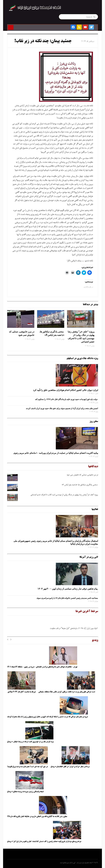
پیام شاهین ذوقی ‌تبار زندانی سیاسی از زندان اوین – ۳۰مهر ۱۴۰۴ (68, 589)
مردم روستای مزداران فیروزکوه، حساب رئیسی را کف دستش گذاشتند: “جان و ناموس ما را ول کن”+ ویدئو (44, 842)
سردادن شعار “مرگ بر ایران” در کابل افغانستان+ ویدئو (70, 767)
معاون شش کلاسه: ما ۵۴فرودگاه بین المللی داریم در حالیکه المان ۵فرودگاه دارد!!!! (37, 817)
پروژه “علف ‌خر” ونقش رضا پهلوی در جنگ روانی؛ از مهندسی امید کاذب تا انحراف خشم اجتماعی (81, 337)
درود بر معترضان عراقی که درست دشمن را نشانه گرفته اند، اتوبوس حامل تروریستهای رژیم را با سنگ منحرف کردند (48, 717)
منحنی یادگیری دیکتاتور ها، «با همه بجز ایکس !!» (52, 333)
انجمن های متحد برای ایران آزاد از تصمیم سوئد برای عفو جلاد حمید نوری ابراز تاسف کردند (62, 408)
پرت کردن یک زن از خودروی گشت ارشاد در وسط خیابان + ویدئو (30, 742)
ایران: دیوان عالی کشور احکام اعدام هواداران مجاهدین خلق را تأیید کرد (66, 390)
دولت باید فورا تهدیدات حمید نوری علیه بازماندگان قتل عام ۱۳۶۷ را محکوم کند (66, 399)
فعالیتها (95, 509)
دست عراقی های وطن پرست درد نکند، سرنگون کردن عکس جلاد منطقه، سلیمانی (67, 692)
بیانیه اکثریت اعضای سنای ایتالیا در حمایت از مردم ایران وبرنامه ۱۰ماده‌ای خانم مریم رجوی (56, 453)
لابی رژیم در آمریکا (89, 557)
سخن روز (94, 421)
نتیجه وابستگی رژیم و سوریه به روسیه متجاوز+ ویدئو (25, 792)
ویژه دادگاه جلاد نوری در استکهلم (82, 358)
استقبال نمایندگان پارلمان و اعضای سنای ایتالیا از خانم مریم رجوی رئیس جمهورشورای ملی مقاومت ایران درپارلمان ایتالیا (56, 542)
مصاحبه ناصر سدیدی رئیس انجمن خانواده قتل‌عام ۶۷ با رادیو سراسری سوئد (67, 598)
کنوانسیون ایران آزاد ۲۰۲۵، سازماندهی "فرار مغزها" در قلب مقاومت (73, 629)
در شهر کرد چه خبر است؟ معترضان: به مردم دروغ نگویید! (27, 767)
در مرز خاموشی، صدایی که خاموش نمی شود (22, 333)
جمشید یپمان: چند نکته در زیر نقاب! (43, 41)
